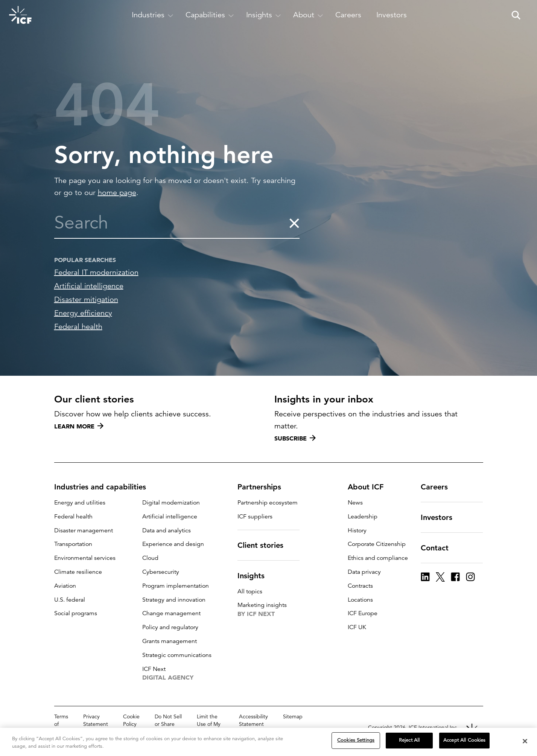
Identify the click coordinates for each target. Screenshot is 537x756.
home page (117, 193)
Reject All (409, 741)
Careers (439, 487)
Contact (439, 548)
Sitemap (293, 716)
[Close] (525, 741)
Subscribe (295, 438)
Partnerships (264, 487)
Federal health (78, 327)
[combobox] (171, 223)
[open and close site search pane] (516, 15)
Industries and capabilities (105, 487)
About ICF (370, 487)
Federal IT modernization (96, 272)
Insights (256, 576)
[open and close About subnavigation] (308, 15)
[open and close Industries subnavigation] (153, 15)
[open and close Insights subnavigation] (264, 15)
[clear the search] (294, 223)
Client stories (265, 545)
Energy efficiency (83, 313)
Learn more (79, 426)
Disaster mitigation (86, 300)
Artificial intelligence (89, 286)
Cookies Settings (356, 741)
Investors (441, 517)
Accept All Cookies (464, 741)
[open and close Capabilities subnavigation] (210, 15)
